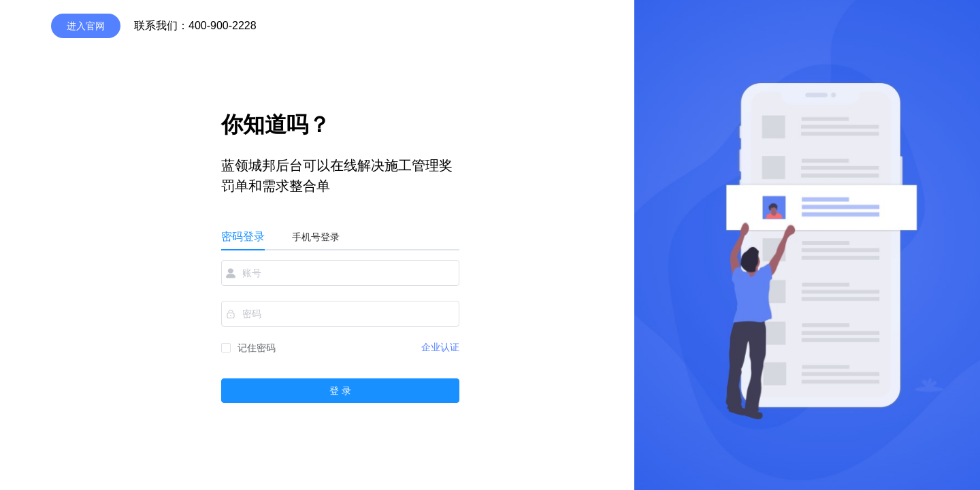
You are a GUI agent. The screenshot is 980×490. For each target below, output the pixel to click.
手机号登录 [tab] (316, 237)
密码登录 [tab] (243, 236)
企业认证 (440, 347)
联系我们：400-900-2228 (195, 26)
